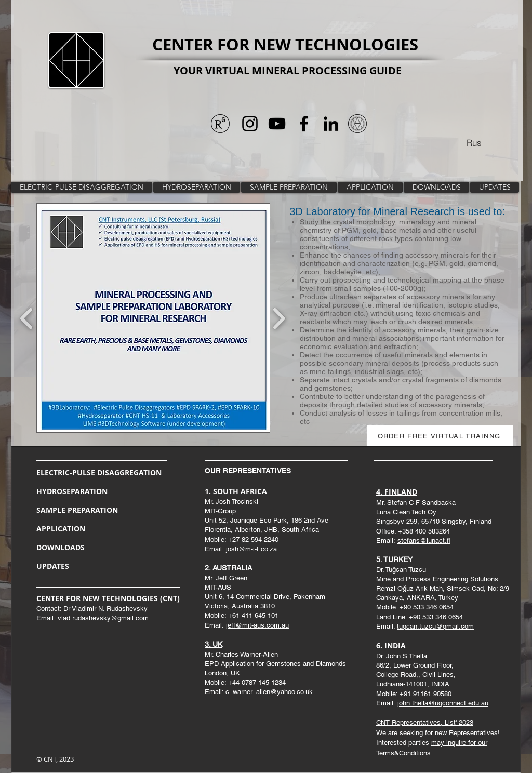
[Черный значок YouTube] (277, 124)
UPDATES (53, 566)
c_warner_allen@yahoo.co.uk (269, 692)
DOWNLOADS (61, 547)
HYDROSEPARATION (72, 491)
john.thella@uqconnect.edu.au (443, 703)
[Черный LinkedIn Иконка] (331, 124)
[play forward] (279, 318)
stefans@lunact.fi (424, 541)
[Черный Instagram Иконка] (250, 124)
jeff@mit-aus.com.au (257, 625)
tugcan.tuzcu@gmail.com (435, 626)
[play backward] (27, 318)
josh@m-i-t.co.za (251, 549)
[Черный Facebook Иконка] (304, 124)
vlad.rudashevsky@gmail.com (103, 618)
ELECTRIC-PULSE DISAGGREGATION (99, 472)
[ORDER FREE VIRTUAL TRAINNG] (440, 436)
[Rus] (474, 142)
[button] (241, 318)
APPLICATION (61, 529)
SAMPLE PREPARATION (77, 510)
